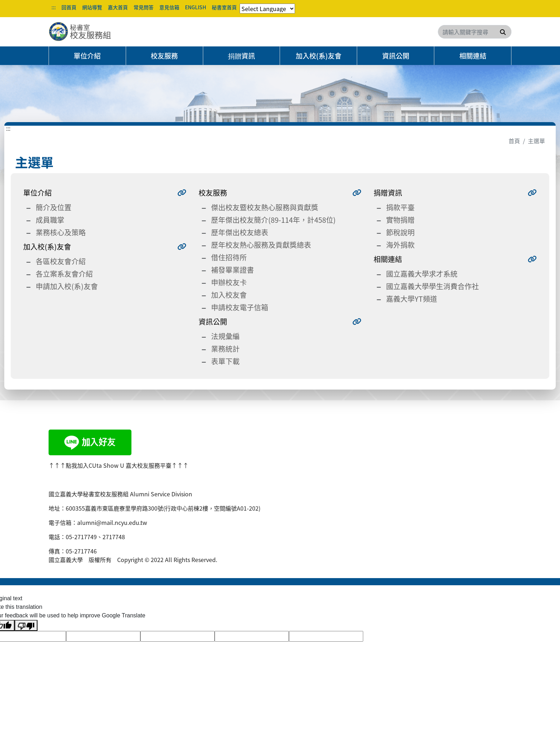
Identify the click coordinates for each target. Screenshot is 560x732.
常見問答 (144, 7)
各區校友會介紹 (61, 261)
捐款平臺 (400, 207)
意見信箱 (169, 7)
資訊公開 (396, 56)
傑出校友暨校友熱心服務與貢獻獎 (265, 207)
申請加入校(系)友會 (67, 286)
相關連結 (473, 56)
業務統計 (225, 349)
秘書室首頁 (224, 7)
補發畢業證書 (232, 270)
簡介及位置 (54, 207)
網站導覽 (92, 7)
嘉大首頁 (118, 7)
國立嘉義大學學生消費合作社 (432, 286)
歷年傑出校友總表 (240, 232)
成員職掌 (50, 220)
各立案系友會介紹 (64, 274)
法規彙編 (225, 336)
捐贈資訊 (241, 56)
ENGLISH (196, 7)
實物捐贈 (400, 220)
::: (54, 7)
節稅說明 (400, 232)
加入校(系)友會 (319, 56)
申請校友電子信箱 (240, 307)
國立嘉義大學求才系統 (422, 274)
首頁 (514, 141)
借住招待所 (229, 257)
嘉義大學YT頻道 (412, 299)
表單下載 (225, 361)
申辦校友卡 (229, 282)
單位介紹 (87, 56)
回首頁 (69, 7)
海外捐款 (400, 245)
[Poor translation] (26, 625)
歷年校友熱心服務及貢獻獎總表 (261, 245)
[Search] (475, 32)
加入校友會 (229, 295)
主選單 (536, 141)
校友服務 (164, 56)
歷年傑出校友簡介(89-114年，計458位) (273, 220)
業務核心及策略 (61, 232)
